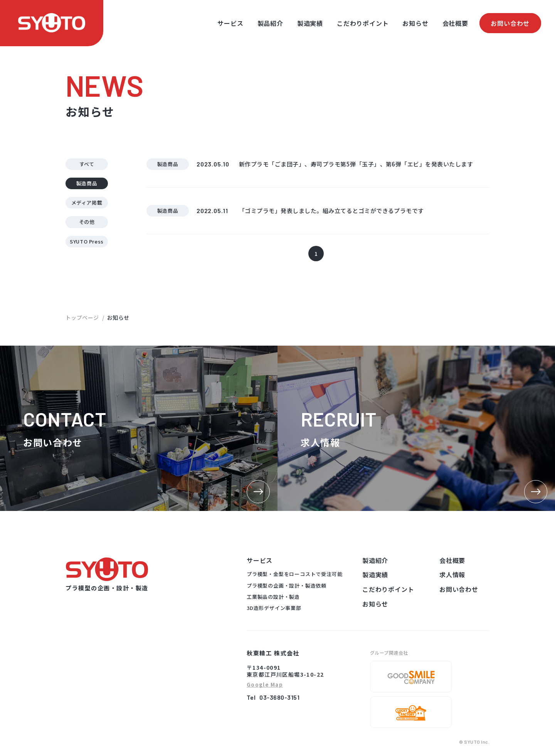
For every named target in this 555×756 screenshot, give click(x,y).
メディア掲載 (87, 202)
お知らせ (415, 23)
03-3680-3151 (279, 697)
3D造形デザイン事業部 (274, 608)
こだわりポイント (363, 23)
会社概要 (455, 23)
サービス (230, 23)
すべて (87, 164)
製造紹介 (375, 560)
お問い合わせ (510, 23)
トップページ (82, 318)
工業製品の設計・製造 (273, 597)
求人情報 (452, 575)
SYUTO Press (87, 241)
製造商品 (87, 183)
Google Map (265, 685)
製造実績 (310, 23)
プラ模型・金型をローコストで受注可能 (294, 574)
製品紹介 (270, 23)
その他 (87, 222)
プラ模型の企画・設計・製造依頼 (287, 585)
